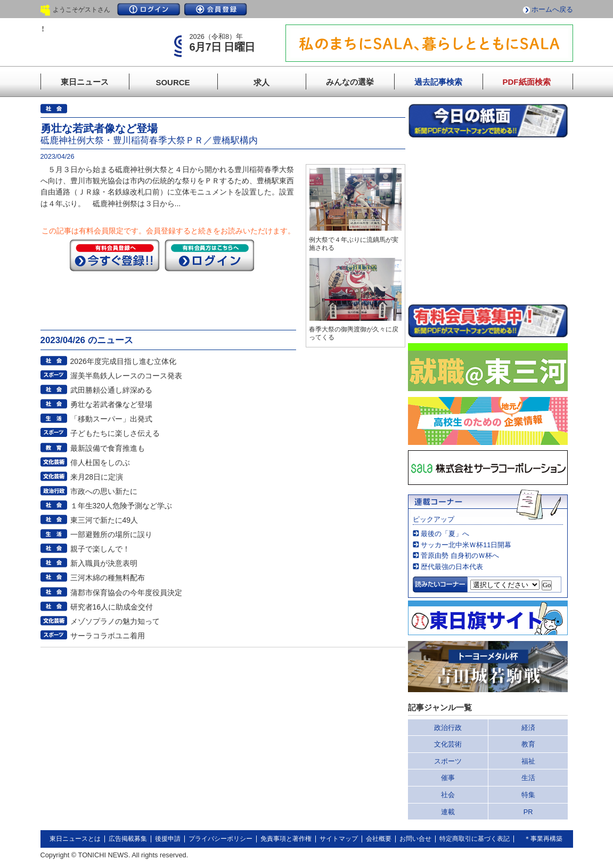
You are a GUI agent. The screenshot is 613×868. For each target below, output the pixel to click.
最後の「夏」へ (445, 534)
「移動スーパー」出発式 (111, 419)
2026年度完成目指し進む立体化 (123, 361)
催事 (448, 778)
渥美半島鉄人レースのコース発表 (126, 376)
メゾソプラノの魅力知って (115, 621)
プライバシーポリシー (220, 839)
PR (528, 812)
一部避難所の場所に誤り (111, 534)
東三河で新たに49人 (104, 520)
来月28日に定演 (97, 477)
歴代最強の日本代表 (452, 567)
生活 (528, 778)
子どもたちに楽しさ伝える (115, 433)
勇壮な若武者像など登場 (111, 404)
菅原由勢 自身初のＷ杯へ (460, 555)
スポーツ (448, 761)
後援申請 (168, 839)
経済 (528, 728)
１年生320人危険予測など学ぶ (121, 506)
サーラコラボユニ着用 (108, 636)
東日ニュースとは (75, 839)
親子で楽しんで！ (100, 549)
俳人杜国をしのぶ (100, 463)
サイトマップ (339, 839)
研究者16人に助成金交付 (112, 607)
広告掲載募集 (128, 839)
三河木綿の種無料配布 (108, 578)
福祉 (528, 761)
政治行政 (448, 728)
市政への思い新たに (104, 491)
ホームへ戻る (552, 9)
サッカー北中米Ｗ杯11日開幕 (466, 545)
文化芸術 (448, 744)
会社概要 (379, 839)
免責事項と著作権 (286, 839)
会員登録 (216, 9)
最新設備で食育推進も (108, 448)
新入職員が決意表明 (104, 563)
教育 (528, 744)
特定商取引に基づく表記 (475, 839)
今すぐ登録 (115, 255)
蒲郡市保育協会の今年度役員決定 (126, 593)
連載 (448, 812)
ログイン (149, 9)
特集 (528, 795)
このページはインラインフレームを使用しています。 (488, 221)
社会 (448, 795)
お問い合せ (415, 839)
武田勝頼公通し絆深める (111, 390)
